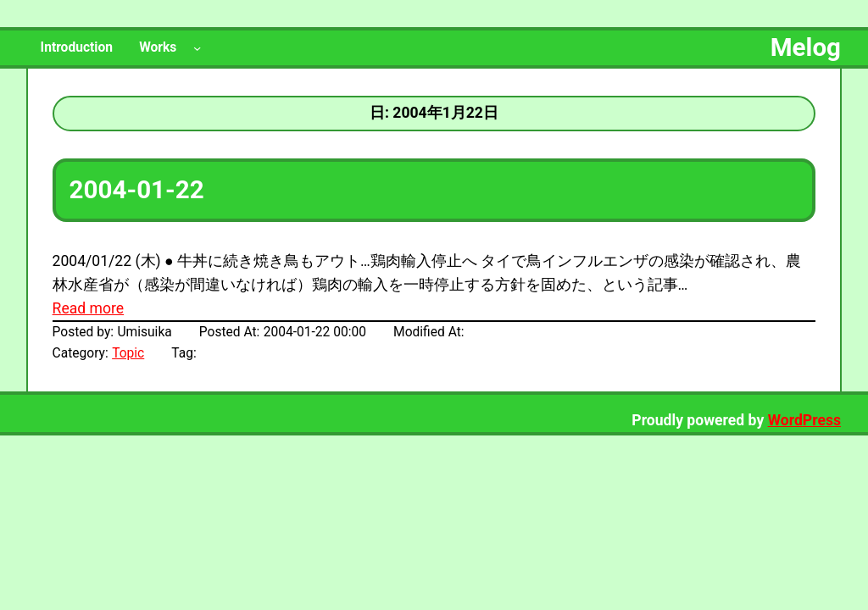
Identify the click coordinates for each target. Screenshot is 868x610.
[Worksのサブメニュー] (197, 48)
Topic (128, 353)
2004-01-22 (137, 190)
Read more (89, 308)
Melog (806, 47)
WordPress (804, 420)
